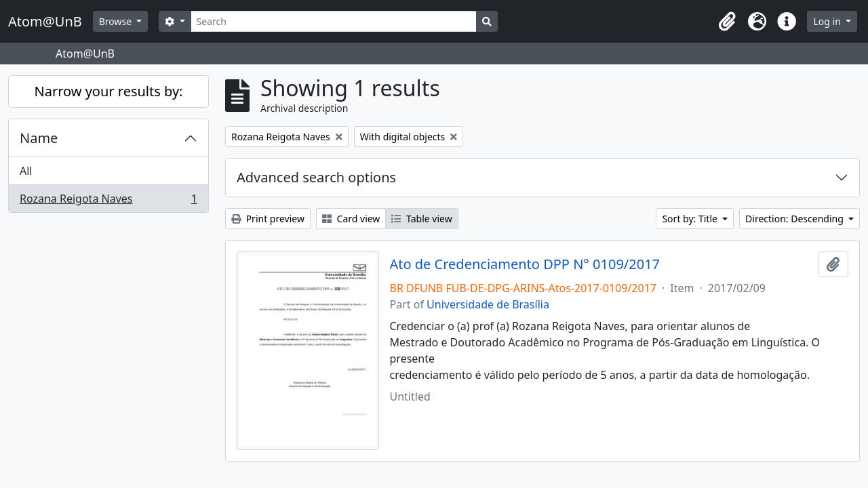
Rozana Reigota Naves (108, 201)
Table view (421, 219)
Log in (828, 21)
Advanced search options (316, 177)
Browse (117, 21)
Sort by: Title (691, 219)
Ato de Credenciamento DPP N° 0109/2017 (525, 264)
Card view (351, 219)
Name (39, 138)
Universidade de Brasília (488, 304)
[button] (727, 22)
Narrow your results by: (109, 91)
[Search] (334, 21)
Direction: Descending (795, 219)
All (26, 171)
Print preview (268, 219)
